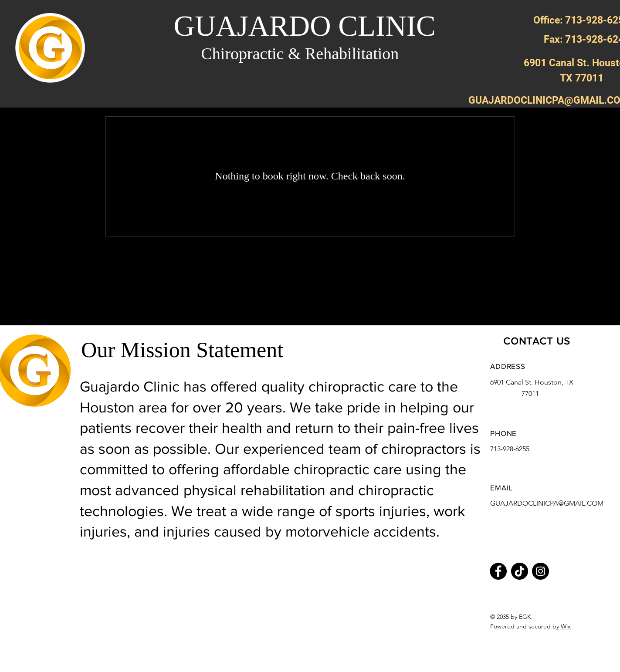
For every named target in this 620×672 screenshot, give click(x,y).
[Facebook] (498, 571)
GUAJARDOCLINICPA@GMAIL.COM (547, 503)
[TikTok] (520, 571)
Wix (566, 626)
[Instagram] (540, 571)
